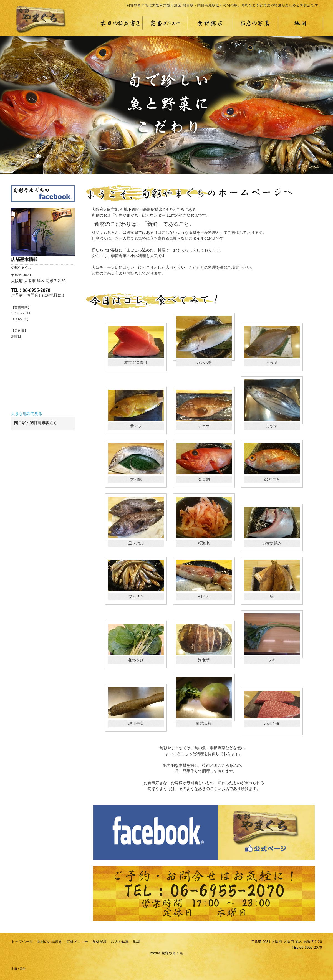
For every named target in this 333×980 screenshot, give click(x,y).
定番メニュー (77, 942)
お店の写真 (120, 942)
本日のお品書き (50, 942)
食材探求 (99, 942)
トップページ (22, 942)
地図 (137, 942)
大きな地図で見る (27, 414)
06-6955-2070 (311, 947)
